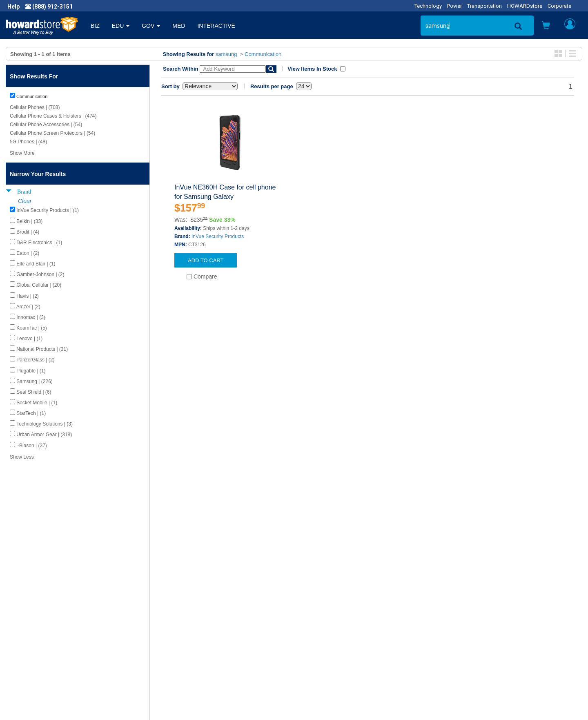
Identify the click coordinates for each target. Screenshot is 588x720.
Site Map (312, 649)
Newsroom (27, 624)
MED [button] (179, 26)
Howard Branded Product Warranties (204, 633)
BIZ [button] (95, 26)
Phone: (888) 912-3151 (473, 633)
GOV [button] (151, 26)
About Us (24, 616)
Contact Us (314, 616)
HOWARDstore (525, 6)
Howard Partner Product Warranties (202, 641)
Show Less (22, 457)
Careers (23, 633)
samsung (226, 54)
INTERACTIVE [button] (216, 26)
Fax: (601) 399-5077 (470, 641)
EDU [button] (121, 26)
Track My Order (320, 633)
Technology (428, 6)
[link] (455, 700)
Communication (263, 54)
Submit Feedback (179, 624)
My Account (315, 624)
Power (454, 6)
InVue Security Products (218, 236)
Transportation (484, 6)
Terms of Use (30, 649)
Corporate (559, 6)
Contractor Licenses (38, 657)
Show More (22, 153)
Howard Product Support (188, 616)
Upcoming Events (179, 649)
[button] (546, 26)
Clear (25, 201)
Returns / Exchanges (327, 641)
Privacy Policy (30, 641)
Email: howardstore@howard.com (488, 649)
